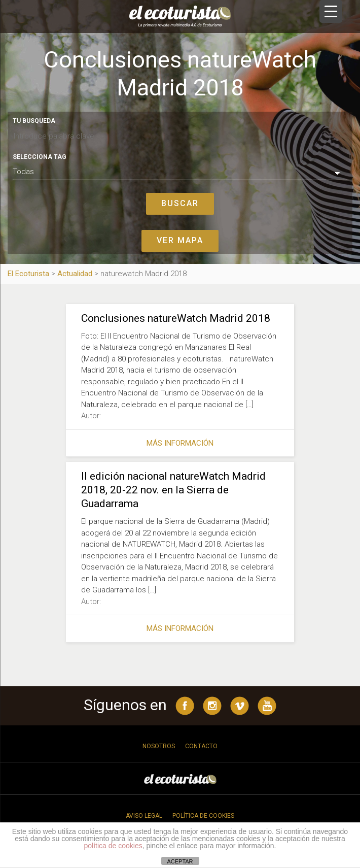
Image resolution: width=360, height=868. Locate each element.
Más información (180, 443)
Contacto (201, 746)
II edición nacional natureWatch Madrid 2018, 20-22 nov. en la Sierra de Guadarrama (173, 490)
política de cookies (113, 846)
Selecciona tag (40, 157)
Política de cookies (203, 816)
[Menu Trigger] (331, 11)
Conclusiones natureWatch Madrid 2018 (176, 318)
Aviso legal (144, 816)
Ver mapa (180, 240)
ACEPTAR (180, 861)
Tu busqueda (34, 121)
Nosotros (159, 746)
